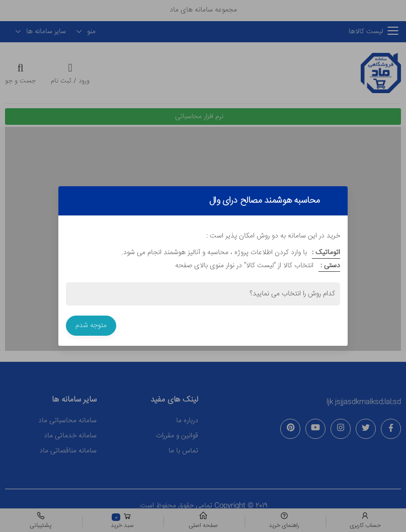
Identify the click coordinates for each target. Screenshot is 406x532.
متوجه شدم (91, 326)
